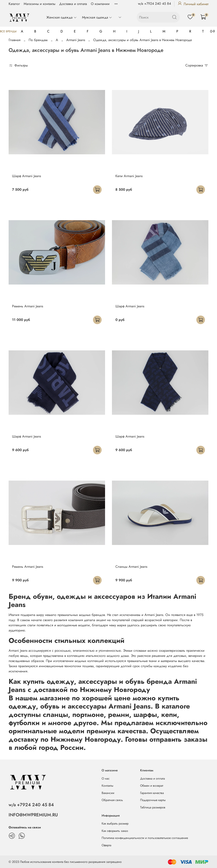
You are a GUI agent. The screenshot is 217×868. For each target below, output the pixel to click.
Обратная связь (112, 800)
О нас (106, 778)
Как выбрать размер (115, 823)
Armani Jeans (76, 40)
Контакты (107, 786)
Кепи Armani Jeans (129, 176)
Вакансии (108, 793)
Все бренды (8, 31)
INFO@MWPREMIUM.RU (33, 815)
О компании (100, 4)
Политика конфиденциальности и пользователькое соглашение (145, 838)
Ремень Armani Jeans (28, 306)
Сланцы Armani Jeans (131, 567)
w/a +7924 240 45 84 (154, 4)
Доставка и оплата (73, 4)
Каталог (14, 4)
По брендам (38, 40)
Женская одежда (61, 17)
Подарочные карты (153, 800)
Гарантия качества (152, 793)
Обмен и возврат (152, 786)
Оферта (106, 845)
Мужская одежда (97, 17)
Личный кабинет (193, 4)
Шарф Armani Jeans (26, 176)
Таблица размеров (153, 807)
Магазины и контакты (40, 4)
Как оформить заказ (115, 831)
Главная (15, 40)
